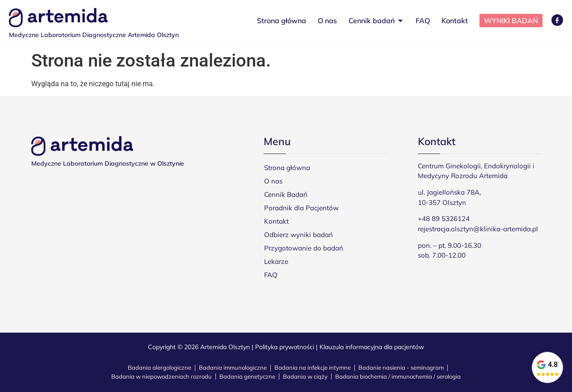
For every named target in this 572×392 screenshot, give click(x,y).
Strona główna (287, 168)
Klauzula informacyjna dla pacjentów (372, 347)
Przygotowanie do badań (304, 248)
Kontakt (276, 221)
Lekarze (276, 261)
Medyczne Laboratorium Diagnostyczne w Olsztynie (108, 163)
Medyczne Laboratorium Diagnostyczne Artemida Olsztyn (94, 35)
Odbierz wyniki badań (299, 235)
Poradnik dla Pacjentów (301, 208)
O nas (273, 181)
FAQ (271, 275)
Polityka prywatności (285, 347)
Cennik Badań (286, 194)
